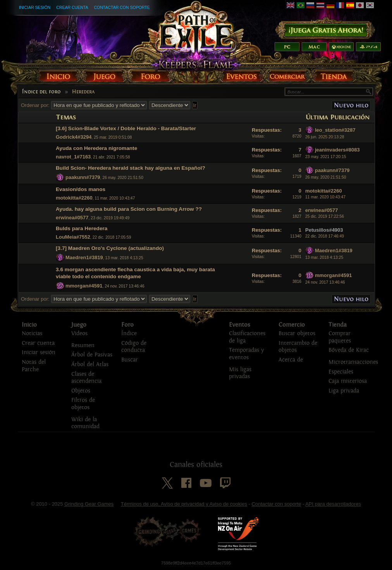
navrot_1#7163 (73, 157)
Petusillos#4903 (324, 230)
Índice (129, 333)
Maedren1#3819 (84, 257)
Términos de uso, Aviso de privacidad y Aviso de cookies (184, 504)
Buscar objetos (297, 333)
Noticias (32, 333)
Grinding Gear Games (89, 504)
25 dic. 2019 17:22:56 (325, 216)
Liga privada (344, 391)
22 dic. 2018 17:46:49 (325, 236)
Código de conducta (134, 347)
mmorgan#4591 (84, 286)
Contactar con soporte (122, 7)
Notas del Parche (34, 366)
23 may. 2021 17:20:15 (326, 157)
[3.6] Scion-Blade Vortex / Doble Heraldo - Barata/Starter (126, 128)
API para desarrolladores (333, 504)
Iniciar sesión (35, 7)
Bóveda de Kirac (349, 350)
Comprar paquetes (340, 337)
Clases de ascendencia (86, 378)
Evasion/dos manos (81, 189)
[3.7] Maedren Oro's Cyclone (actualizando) (110, 248)
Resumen (83, 345)
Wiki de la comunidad (85, 423)
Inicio (29, 325)
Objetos (81, 391)
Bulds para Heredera (82, 228)
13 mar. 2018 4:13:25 (324, 257)
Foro (127, 325)
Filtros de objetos (83, 404)
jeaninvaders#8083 (337, 150)
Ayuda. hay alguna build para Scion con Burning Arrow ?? (129, 209)
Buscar (130, 360)
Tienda (338, 325)
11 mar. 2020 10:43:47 (325, 197)
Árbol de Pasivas (92, 355)
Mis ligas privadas (240, 373)
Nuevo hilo (351, 105)
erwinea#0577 (72, 218)
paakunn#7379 (83, 177)
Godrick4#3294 (74, 137)
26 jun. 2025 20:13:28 (325, 137)
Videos (79, 333)
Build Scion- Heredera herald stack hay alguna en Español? (131, 168)
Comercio (292, 325)
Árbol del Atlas (90, 364)
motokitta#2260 (74, 198)
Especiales (341, 372)
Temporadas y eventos (246, 354)
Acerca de (291, 360)
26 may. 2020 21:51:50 (326, 177)
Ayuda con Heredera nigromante (96, 148)
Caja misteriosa (348, 381)
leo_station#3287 (335, 130)
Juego (79, 325)
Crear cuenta (72, 7)
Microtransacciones (353, 362)
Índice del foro (41, 92)
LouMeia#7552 (73, 237)
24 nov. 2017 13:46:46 (325, 282)
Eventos (240, 325)
